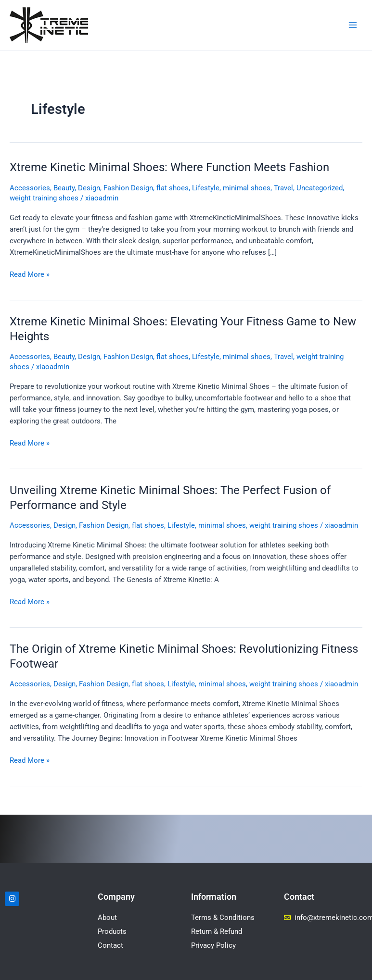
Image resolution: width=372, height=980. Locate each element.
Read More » (30, 274)
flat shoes (173, 188)
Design (89, 188)
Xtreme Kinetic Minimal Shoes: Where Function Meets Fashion (169, 167)
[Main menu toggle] (353, 25)
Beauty (64, 188)
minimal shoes (247, 188)
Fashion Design (128, 188)
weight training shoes (44, 198)
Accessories (30, 188)
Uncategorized (320, 188)
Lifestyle (206, 188)
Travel (283, 188)
